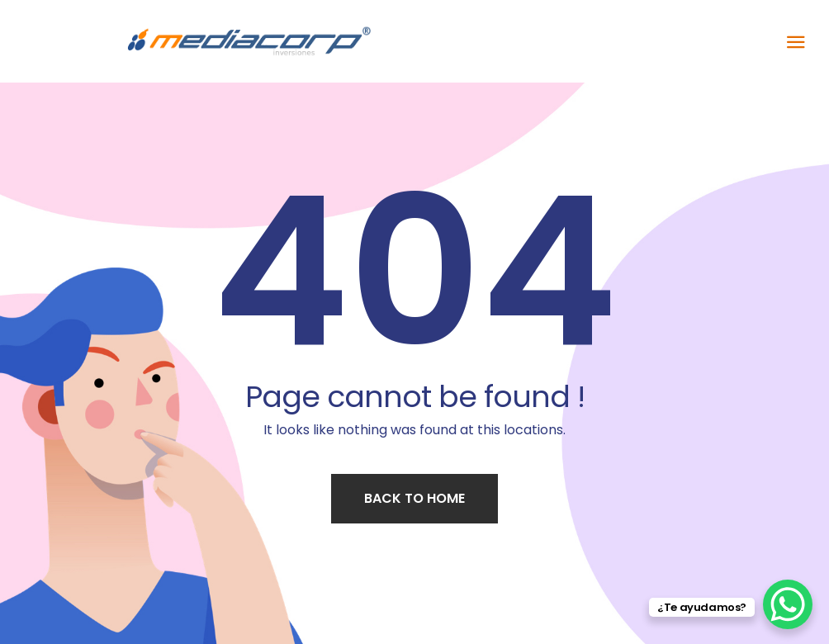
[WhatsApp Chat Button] (788, 604)
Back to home (414, 498)
